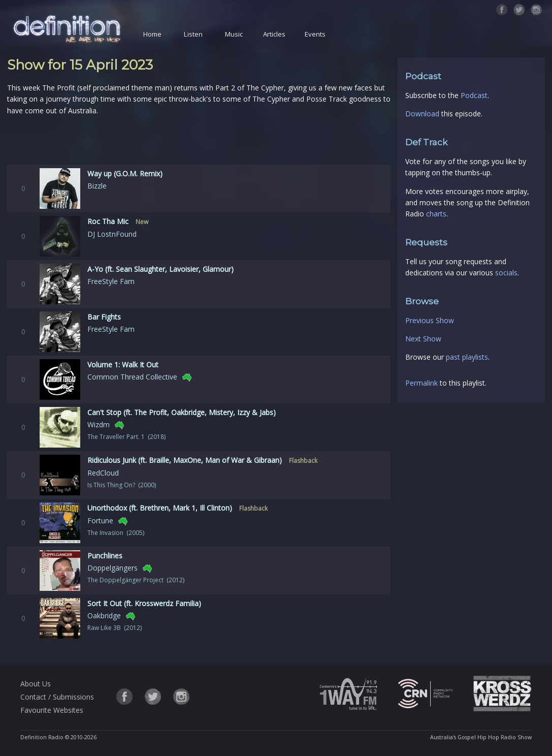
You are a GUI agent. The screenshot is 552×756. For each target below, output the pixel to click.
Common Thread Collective (132, 377)
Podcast (474, 95)
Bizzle (97, 186)
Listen (193, 34)
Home (152, 34)
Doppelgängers (112, 568)
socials (506, 273)
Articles (274, 34)
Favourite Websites (52, 710)
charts (436, 214)
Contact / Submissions (57, 697)
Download (422, 114)
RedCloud (103, 473)
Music (234, 34)
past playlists (467, 357)
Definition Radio (42, 737)
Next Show (423, 339)
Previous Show (430, 320)
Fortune (100, 521)
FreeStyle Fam (111, 281)
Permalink (421, 383)
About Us (36, 684)
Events (315, 34)
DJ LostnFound (112, 234)
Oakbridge (104, 616)
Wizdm (99, 424)
